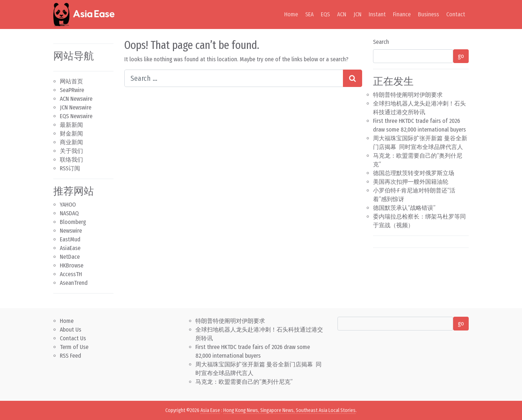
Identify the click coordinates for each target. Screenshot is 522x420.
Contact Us (73, 338)
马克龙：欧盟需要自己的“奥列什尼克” (244, 382)
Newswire (71, 231)
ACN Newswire (76, 99)
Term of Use (74, 347)
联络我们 (71, 160)
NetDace (70, 257)
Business (428, 14)
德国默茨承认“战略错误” (404, 208)
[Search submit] (353, 78)
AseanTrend (74, 283)
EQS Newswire (76, 116)
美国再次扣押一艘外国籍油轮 (411, 182)
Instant (377, 14)
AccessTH (71, 274)
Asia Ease (210, 410)
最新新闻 (71, 125)
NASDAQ (69, 213)
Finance (402, 14)
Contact (456, 14)
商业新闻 (71, 142)
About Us (71, 330)
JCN (357, 14)
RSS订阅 (70, 168)
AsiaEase (70, 248)
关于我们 (71, 151)
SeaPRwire (72, 90)
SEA (309, 14)
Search (381, 42)
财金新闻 (71, 134)
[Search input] (234, 78)
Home (291, 14)
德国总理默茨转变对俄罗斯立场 (414, 173)
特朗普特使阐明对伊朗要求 (408, 95)
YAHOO (68, 205)
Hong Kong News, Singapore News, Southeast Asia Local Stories (289, 410)
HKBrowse (72, 265)
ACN (342, 14)
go (461, 56)
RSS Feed (71, 356)
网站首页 (71, 81)
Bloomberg (73, 222)
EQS (325, 14)
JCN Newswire (76, 107)
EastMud (70, 239)
